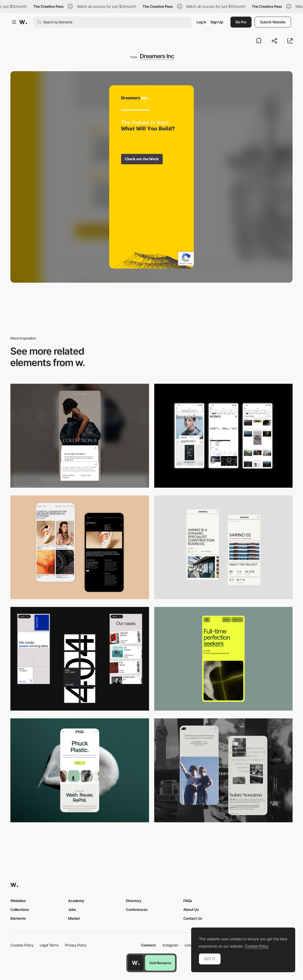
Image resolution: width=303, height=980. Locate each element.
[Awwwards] (23, 22)
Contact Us (193, 918)
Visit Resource (160, 963)
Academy (76, 901)
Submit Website (273, 22)
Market (74, 918)
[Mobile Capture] (80, 547)
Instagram (170, 945)
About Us (191, 909)
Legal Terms (49, 945)
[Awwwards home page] (136, 963)
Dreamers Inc (157, 56)
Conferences (137, 909)
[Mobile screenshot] (224, 770)
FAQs (188, 901)
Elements (18, 918)
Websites (18, 901)
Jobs (72, 909)
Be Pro (241, 22)
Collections (20, 909)
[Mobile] (80, 436)
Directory (134, 901)
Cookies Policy (22, 945)
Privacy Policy (76, 945)
